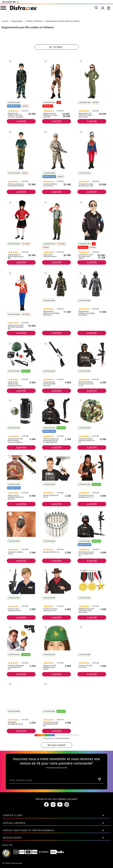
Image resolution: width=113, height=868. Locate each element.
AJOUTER (21, 121)
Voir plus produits (57, 745)
